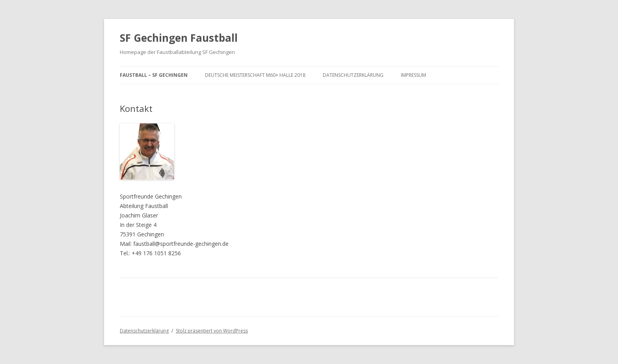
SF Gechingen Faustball (179, 38)
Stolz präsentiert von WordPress (212, 331)
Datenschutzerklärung (353, 75)
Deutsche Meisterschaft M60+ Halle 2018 (255, 75)
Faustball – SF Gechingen (154, 75)
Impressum (413, 75)
